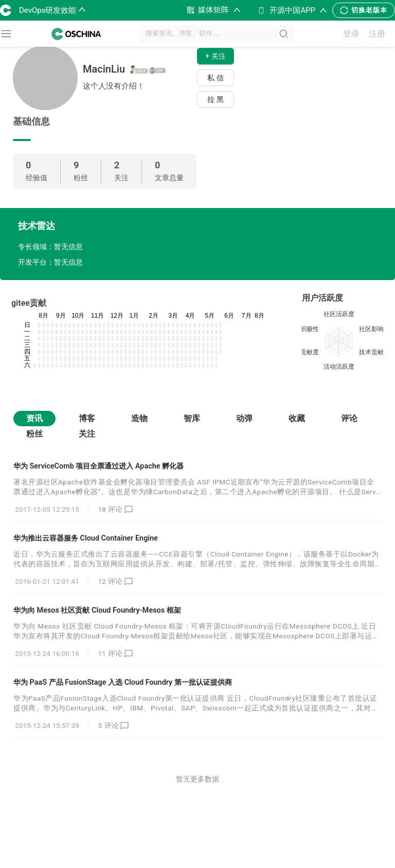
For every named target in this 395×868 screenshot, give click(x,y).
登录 (351, 34)
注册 (377, 34)
